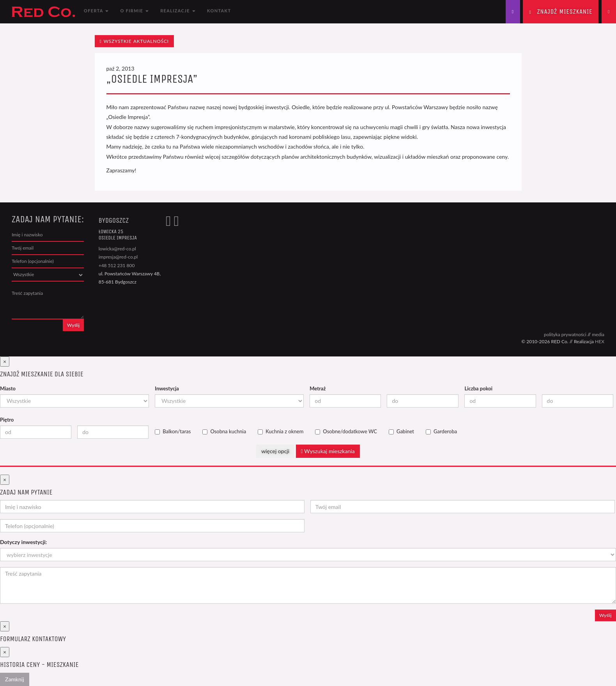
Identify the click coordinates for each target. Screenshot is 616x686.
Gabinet (401, 431)
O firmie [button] (134, 12)
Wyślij (73, 325)
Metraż (318, 388)
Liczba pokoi (478, 388)
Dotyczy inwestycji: (23, 542)
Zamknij (15, 679)
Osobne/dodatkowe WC (346, 431)
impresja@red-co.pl (118, 257)
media (598, 334)
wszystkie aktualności (134, 41)
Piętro (7, 420)
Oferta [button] (96, 12)
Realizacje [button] (178, 12)
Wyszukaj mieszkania (328, 451)
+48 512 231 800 (117, 265)
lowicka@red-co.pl (117, 249)
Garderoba (441, 431)
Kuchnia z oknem (281, 431)
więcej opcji (275, 451)
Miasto (8, 388)
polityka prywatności (565, 334)
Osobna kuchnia (224, 431)
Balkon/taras (173, 431)
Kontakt (219, 12)
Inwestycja (167, 388)
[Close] (5, 362)
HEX (600, 341)
